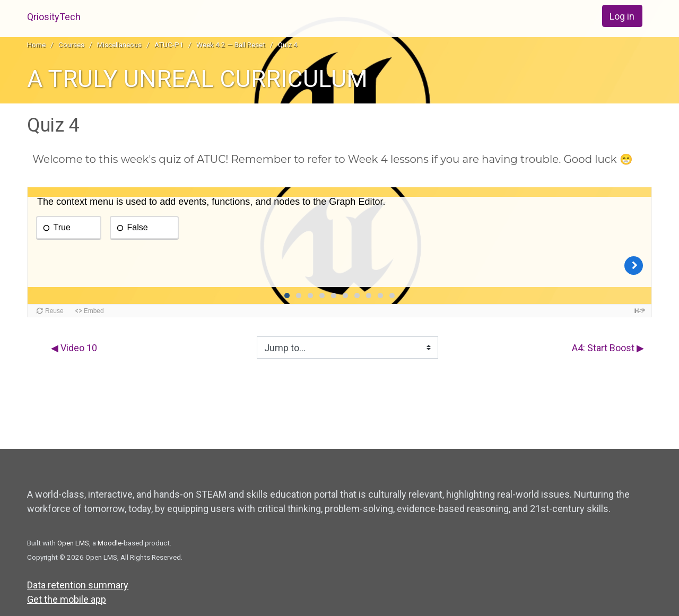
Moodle (110, 543)
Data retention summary (78, 585)
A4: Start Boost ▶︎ (608, 348)
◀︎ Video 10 (74, 348)
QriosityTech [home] (54, 17)
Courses (71, 45)
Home (36, 45)
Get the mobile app (67, 599)
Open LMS (73, 543)
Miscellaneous (119, 45)
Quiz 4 (288, 45)
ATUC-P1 (169, 45)
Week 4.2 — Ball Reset (231, 45)
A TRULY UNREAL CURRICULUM (197, 79)
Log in (622, 16)
